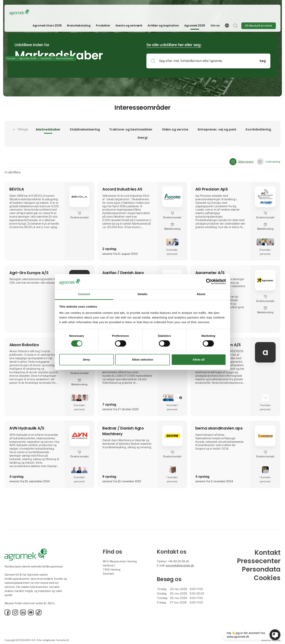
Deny (86, 359)
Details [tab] (142, 294)
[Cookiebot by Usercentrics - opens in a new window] (209, 282)
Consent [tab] (84, 294)
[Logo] (25, 12)
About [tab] (201, 294)
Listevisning (269, 162)
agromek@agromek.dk (180, 565)
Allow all (199, 359)
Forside (11, 58)
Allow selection (142, 359)
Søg (263, 61)
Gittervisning (242, 162)
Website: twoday (271, 640)
